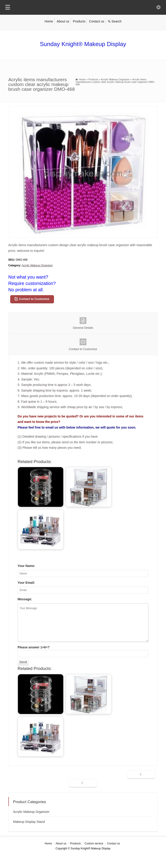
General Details (83, 323)
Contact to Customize (34, 299)
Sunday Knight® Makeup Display (83, 44)
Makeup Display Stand (29, 822)
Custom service (94, 843)
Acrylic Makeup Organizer (37, 265)
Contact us (97, 21)
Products (79, 21)
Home (49, 21)
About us (63, 21)
